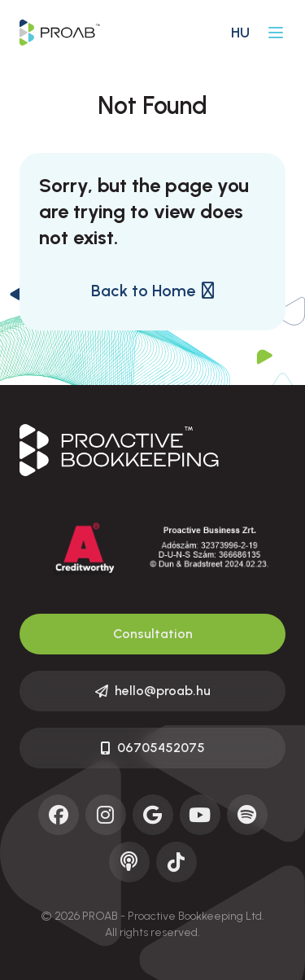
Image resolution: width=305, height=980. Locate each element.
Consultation (153, 634)
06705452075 (153, 748)
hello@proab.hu (153, 691)
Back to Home (152, 291)
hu (240, 33)
